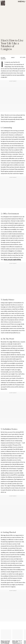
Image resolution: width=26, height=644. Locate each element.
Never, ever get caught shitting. (12, 260)
